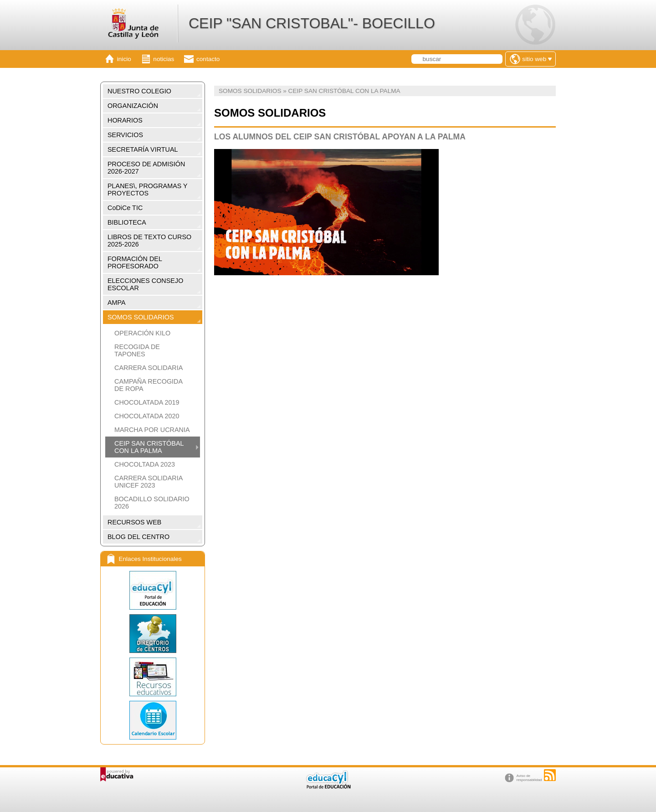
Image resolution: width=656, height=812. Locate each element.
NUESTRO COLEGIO (139, 91)
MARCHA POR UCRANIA (152, 430)
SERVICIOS (125, 135)
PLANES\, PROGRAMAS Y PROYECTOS (148, 190)
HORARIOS (125, 120)
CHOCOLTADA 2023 (145, 464)
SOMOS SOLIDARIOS (141, 317)
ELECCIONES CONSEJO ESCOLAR (145, 284)
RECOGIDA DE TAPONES (137, 350)
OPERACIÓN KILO (142, 333)
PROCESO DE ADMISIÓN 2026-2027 (146, 168)
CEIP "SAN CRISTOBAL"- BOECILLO (312, 23)
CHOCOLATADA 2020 (147, 416)
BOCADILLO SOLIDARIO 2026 (152, 503)
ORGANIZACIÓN (133, 106)
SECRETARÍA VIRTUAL (143, 149)
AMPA (117, 303)
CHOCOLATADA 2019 (147, 402)
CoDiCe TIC (125, 208)
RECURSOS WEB (134, 522)
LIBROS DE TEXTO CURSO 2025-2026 (149, 241)
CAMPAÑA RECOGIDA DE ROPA (148, 385)
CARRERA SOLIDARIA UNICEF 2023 (149, 482)
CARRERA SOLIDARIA (149, 368)
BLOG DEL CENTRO (138, 537)
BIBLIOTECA (127, 222)
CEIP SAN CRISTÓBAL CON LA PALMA (149, 447)
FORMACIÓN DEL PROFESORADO (135, 262)
